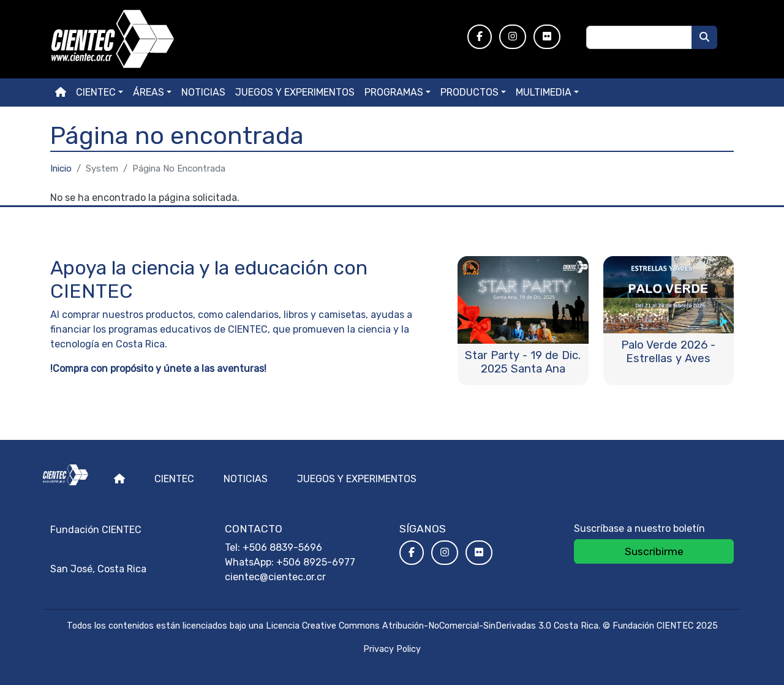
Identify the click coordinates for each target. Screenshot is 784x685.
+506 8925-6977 (316, 562)
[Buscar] (704, 37)
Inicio (61, 168)
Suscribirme (654, 551)
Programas (394, 92)
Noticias (203, 92)
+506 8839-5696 (282, 547)
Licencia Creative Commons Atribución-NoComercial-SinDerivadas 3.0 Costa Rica (432, 626)
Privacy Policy (392, 649)
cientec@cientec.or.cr (275, 577)
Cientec (174, 479)
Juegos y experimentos (295, 92)
